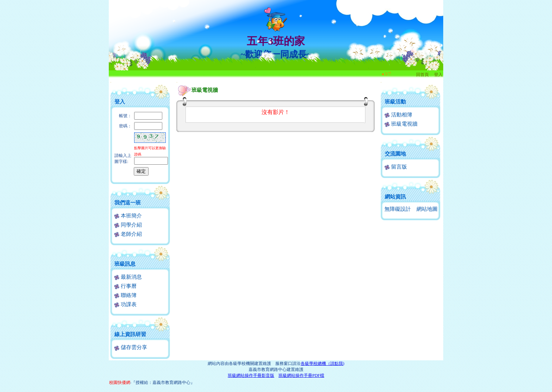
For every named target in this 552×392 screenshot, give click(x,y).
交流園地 (395, 154)
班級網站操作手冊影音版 (251, 375)
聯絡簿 (125, 295)
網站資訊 (395, 197)
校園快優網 (120, 382)
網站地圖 (427, 209)
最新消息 (128, 277)
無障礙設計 (398, 209)
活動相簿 (398, 115)
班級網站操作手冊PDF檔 (301, 375)
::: (111, 82)
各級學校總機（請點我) (322, 363)
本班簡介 (128, 216)
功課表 (125, 304)
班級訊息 (125, 264)
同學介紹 (128, 225)
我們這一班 (128, 203)
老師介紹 (128, 234)
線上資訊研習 (130, 334)
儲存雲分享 (131, 347)
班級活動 (395, 102)
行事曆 (125, 286)
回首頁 (422, 75)
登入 (438, 75)
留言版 (396, 167)
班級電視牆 (401, 124)
